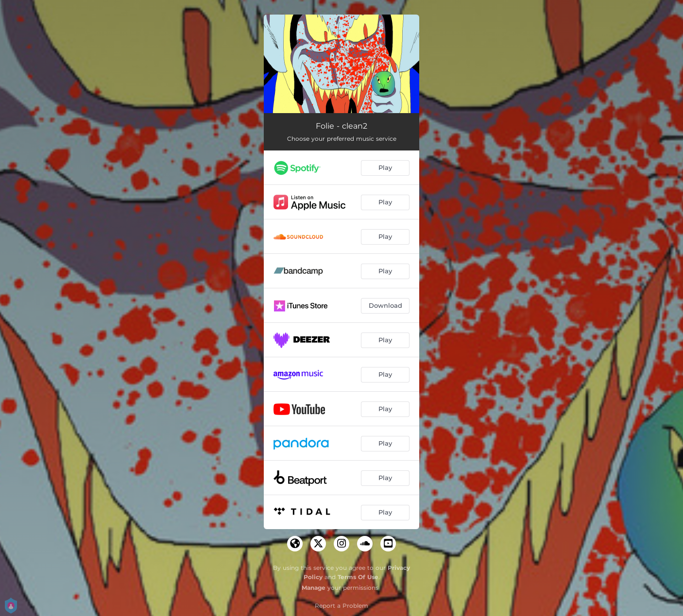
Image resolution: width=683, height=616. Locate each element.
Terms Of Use (358, 577)
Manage (314, 588)
